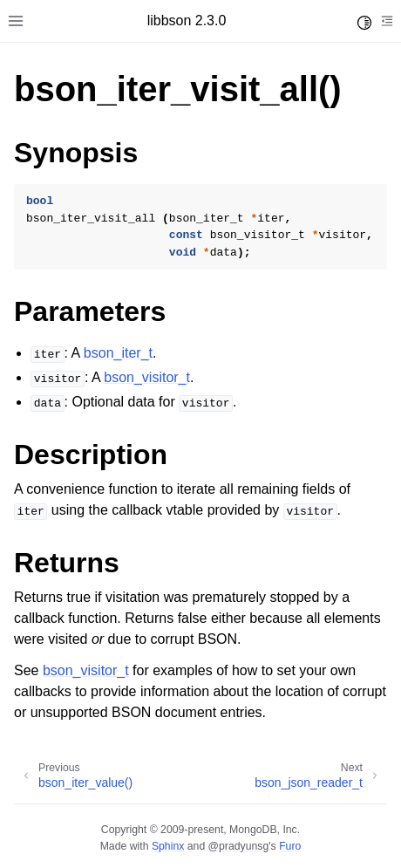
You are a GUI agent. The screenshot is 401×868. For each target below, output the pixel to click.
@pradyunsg (239, 846)
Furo (290, 846)
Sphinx (168, 846)
